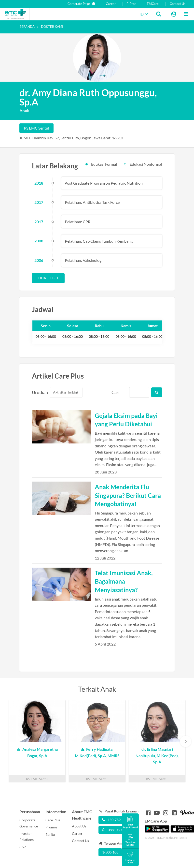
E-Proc (131, 4)
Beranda (27, 27)
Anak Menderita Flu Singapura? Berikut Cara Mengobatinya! (128, 495)
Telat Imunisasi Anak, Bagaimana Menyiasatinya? (124, 581)
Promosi (52, 827)
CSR (23, 847)
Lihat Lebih (48, 278)
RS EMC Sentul (36, 128)
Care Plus (53, 820)
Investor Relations (27, 837)
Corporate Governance (29, 823)
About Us (79, 826)
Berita (50, 834)
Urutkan (38, 392)
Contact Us (178, 4)
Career (111, 4)
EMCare (153, 4)
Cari (116, 392)
